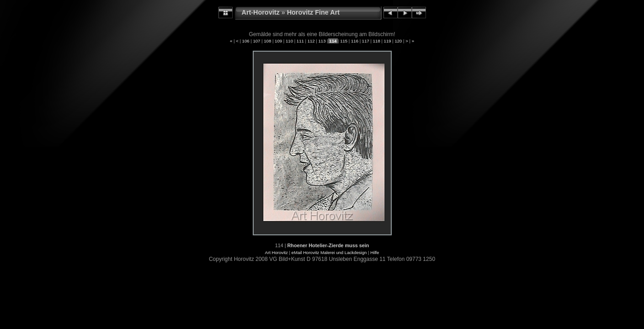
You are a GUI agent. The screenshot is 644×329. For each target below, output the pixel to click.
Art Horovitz (277, 252)
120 (398, 41)
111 (300, 41)
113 (322, 41)
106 (246, 41)
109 (278, 41)
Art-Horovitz (261, 12)
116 (354, 41)
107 (257, 41)
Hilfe (375, 252)
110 (289, 41)
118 (376, 41)
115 (344, 41)
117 (365, 41)
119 (387, 41)
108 (268, 41)
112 (311, 41)
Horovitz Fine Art (313, 12)
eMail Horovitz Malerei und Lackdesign (329, 252)
